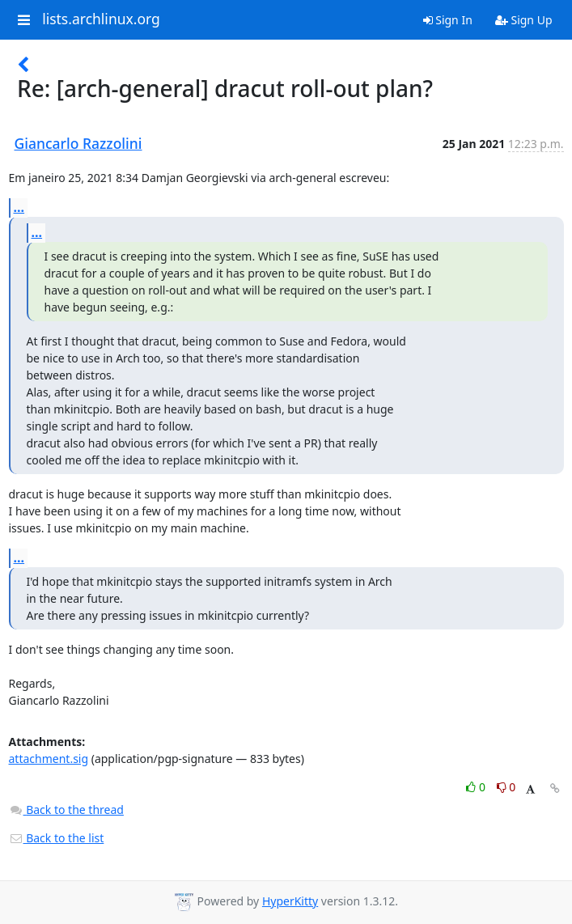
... (19, 207)
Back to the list (57, 838)
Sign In (448, 20)
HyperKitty (290, 901)
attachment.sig (49, 759)
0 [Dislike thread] (506, 787)
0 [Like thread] (477, 787)
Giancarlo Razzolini (78, 143)
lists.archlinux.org (101, 19)
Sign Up (524, 20)
